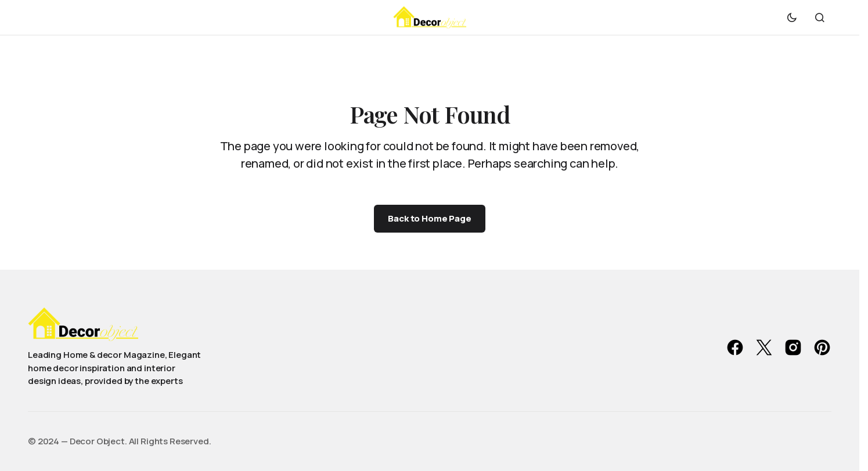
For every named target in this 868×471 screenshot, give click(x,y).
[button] (792, 17)
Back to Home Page (429, 218)
